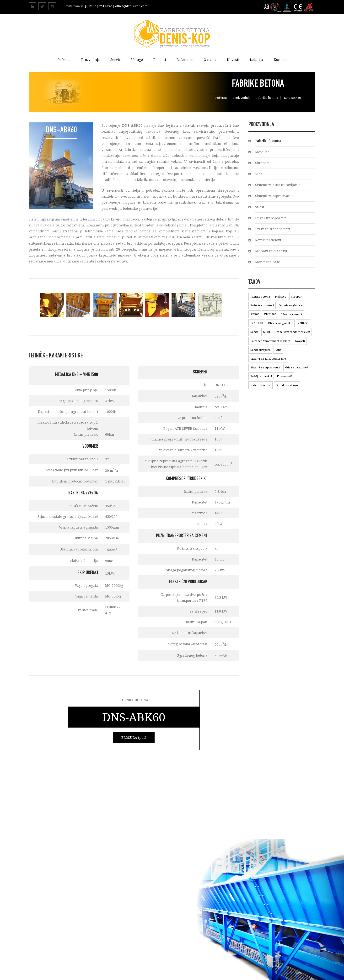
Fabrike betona (267, 98)
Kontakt (280, 60)
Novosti (233, 60)
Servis (116, 60)
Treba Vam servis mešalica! (292, 332)
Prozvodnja (91, 60)
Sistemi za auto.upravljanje (278, 185)
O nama (210, 60)
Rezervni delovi (268, 240)
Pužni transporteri (271, 218)
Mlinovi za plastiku (271, 251)
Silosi (260, 207)
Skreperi (262, 163)
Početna (64, 60)
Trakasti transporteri (273, 229)
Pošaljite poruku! (261, 376)
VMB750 (303, 323)
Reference (185, 60)
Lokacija (257, 60)
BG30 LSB (257, 323)
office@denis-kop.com (131, 6)
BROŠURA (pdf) (134, 737)
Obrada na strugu (287, 385)
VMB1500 (270, 314)
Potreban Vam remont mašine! (270, 341)
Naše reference (261, 385)
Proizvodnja (242, 98)
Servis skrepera (260, 350)
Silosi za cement (292, 314)
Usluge (137, 60)
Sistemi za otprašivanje (274, 196)
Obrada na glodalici (291, 305)
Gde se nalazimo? (297, 367)
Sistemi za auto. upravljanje (268, 359)
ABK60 (255, 314)
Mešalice (262, 152)
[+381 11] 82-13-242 (99, 6)
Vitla (259, 174)
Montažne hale (268, 262)
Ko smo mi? (284, 376)
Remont (160, 60)
